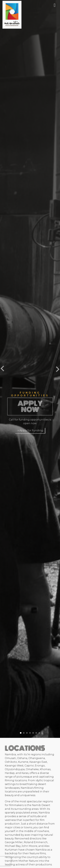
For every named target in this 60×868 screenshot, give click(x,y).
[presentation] (4, 369)
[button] (21, 732)
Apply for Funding (30, 430)
